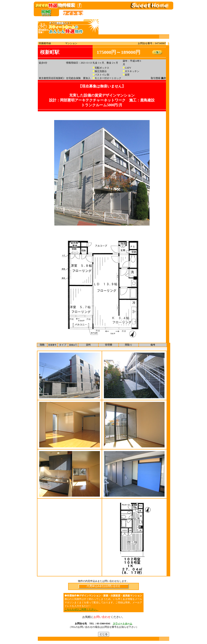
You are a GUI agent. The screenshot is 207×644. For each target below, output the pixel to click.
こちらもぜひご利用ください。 (81, 609)
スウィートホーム (123, 624)
